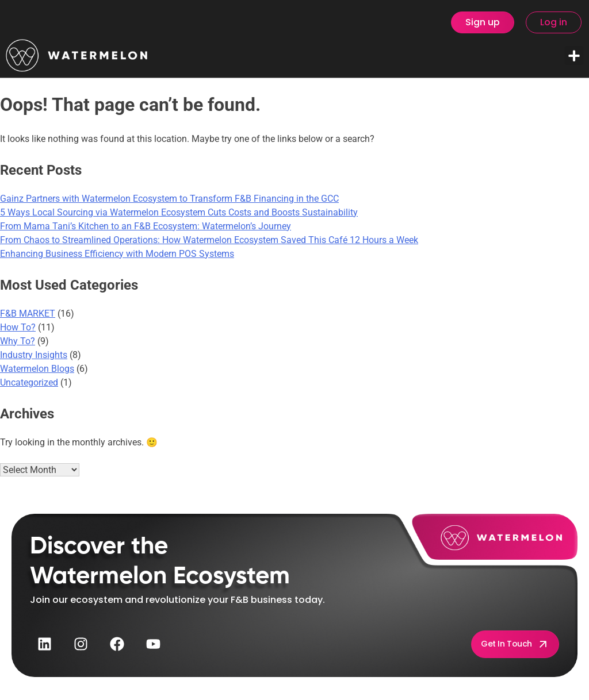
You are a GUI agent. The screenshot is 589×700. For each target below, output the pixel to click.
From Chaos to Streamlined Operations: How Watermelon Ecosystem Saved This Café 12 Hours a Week (209, 240)
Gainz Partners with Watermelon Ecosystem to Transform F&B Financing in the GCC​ (169, 199)
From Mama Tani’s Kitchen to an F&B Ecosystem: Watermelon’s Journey (146, 226)
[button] (574, 55)
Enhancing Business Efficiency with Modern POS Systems (117, 254)
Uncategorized (29, 382)
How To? (18, 327)
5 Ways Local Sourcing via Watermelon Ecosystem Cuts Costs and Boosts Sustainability (179, 212)
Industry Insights (34, 355)
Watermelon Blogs (37, 369)
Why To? (18, 341)
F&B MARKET (28, 314)
